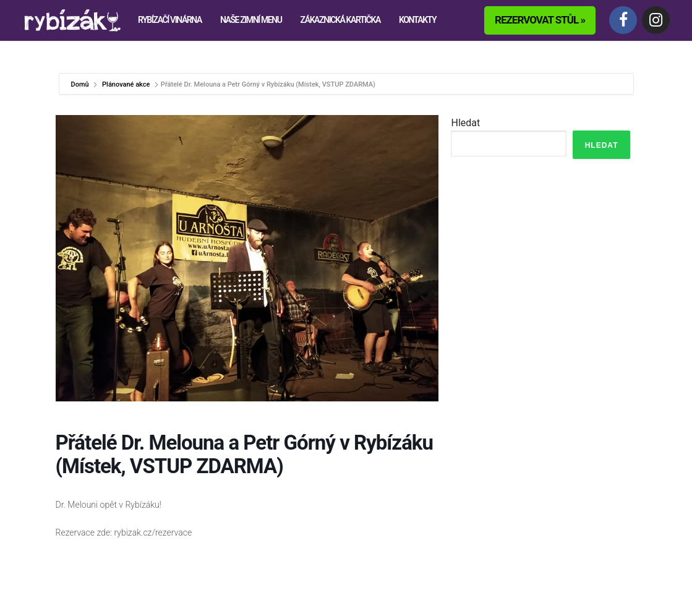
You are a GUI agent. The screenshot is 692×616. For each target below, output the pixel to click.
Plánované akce (126, 84)
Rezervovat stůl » (540, 20)
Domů (81, 84)
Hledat (465, 123)
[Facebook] (623, 20)
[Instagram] (656, 20)
